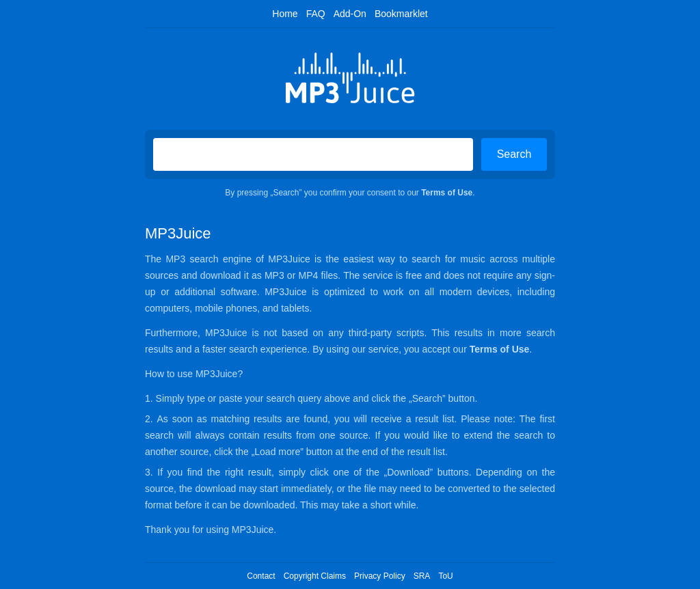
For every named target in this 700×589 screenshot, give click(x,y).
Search (514, 154)
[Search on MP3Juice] (313, 154)
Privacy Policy (380, 576)
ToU (445, 576)
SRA (422, 576)
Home (285, 14)
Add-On (350, 14)
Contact (261, 576)
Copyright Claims (315, 576)
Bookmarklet (401, 14)
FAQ (316, 14)
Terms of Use (447, 193)
